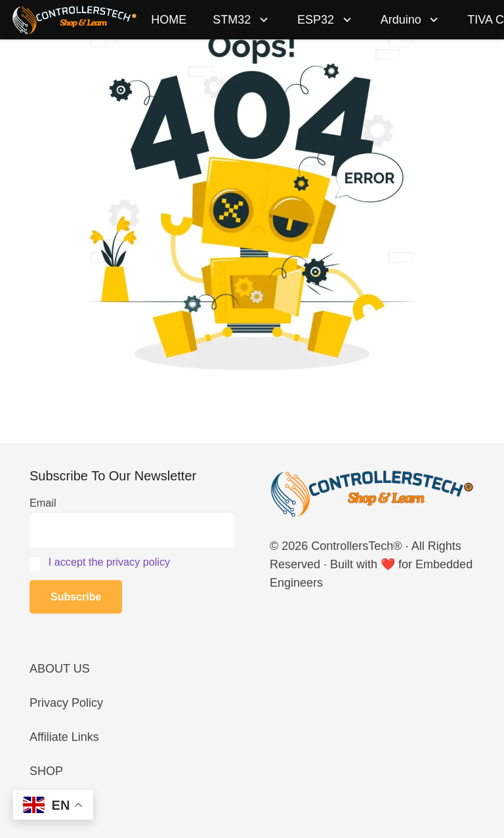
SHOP (46, 771)
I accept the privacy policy (109, 562)
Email (43, 503)
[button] (261, 20)
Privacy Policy (66, 703)
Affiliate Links (64, 737)
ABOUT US (60, 669)
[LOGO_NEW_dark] (75, 20)
